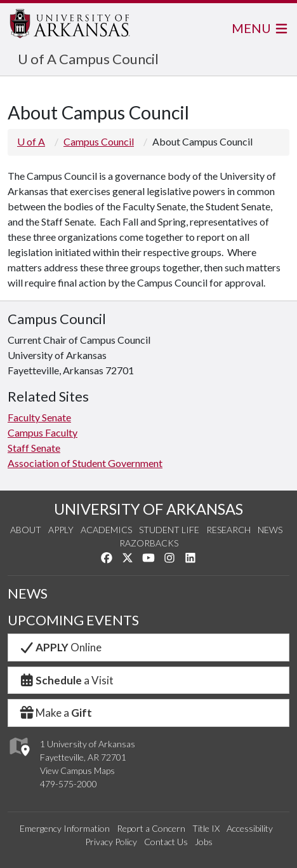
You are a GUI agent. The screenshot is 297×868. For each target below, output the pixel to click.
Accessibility (250, 828)
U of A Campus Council (88, 59)
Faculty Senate (39, 417)
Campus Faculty (43, 432)
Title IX (206, 828)
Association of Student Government (85, 463)
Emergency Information (65, 828)
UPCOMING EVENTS (73, 620)
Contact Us (166, 842)
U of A (31, 141)
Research (228, 530)
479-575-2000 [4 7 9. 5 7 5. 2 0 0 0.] (69, 784)
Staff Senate (34, 448)
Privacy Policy (111, 842)
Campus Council (99, 141)
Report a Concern (151, 828)
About (26, 530)
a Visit (66, 680)
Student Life (169, 530)
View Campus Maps (77, 770)
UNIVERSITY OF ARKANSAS (148, 509)
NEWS (28, 593)
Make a (55, 713)
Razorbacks (149, 543)
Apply (61, 530)
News (270, 530)
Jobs (204, 842)
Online (60, 647)
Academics (106, 530)
